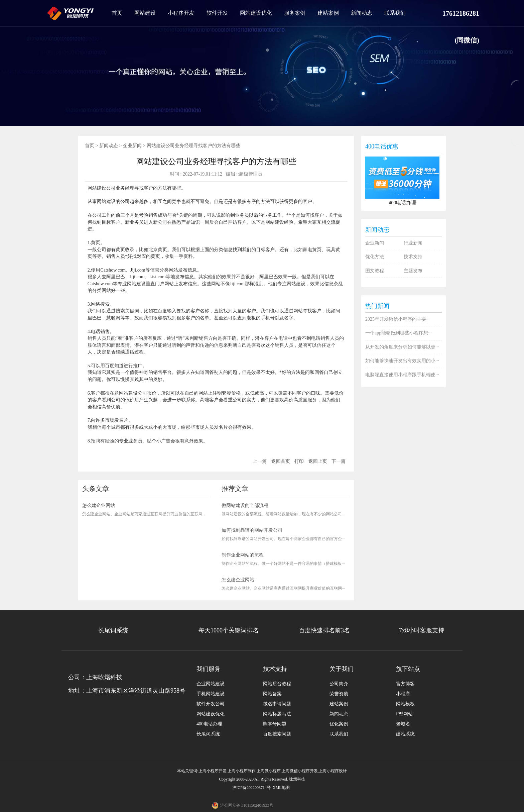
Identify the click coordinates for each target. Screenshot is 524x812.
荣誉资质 (339, 694)
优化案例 (339, 724)
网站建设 (145, 13)
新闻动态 (362, 13)
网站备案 (272, 694)
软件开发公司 (211, 704)
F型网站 (404, 714)
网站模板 (405, 704)
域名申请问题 (277, 704)
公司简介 (339, 684)
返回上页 (318, 461)
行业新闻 (413, 243)
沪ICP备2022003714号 (251, 788)
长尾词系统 (208, 734)
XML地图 (281, 788)
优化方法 (375, 257)
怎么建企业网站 (99, 505)
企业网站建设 (211, 684)
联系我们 (395, 13)
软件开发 (217, 13)
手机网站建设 (211, 694)
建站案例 (328, 13)
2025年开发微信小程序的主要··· (398, 319)
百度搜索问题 (277, 734)
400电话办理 (209, 724)
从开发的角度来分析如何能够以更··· (402, 347)
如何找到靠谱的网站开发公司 (252, 530)
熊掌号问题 (275, 724)
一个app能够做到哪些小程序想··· (399, 333)
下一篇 (339, 461)
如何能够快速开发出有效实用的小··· (402, 361)
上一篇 (260, 461)
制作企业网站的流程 (243, 555)
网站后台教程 (277, 684)
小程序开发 (181, 13)
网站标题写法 (277, 714)
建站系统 (405, 734)
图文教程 (375, 271)
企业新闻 (132, 146)
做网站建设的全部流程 (245, 505)
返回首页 (281, 461)
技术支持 (413, 257)
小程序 (403, 694)
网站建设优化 (256, 13)
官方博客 (405, 684)
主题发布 (413, 271)
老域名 (403, 724)
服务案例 (295, 13)
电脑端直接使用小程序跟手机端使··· (402, 375)
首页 (117, 13)
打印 (299, 461)
